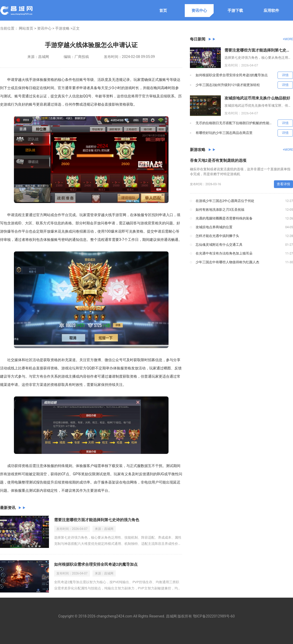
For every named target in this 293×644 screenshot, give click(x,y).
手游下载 (235, 11)
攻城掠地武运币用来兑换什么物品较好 (257, 98)
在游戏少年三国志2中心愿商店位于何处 (225, 201)
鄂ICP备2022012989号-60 (214, 616)
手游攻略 (62, 28)
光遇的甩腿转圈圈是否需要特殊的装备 (224, 218)
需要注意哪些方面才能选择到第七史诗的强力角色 (97, 520)
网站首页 (26, 28)
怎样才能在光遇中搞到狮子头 (217, 236)
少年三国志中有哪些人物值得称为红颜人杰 (227, 262)
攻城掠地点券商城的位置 (214, 227)
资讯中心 (199, 11)
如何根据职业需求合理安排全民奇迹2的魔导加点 (96, 564)
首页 (163, 11)
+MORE (288, 39)
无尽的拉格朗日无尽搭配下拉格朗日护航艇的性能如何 (236, 123)
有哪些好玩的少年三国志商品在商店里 (224, 133)
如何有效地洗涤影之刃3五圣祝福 (220, 210)
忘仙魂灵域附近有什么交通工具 (219, 245)
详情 (285, 75)
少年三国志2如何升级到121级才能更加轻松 (228, 85)
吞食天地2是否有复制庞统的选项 (218, 160)
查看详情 (283, 184)
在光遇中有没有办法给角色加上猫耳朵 (224, 253)
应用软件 (271, 11)
